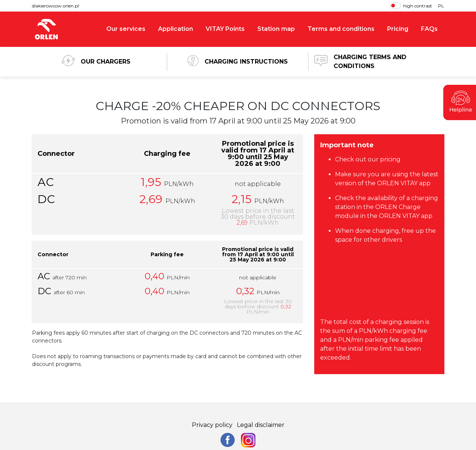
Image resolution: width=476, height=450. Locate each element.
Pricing (398, 29)
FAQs (429, 29)
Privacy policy (212, 425)
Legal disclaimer (261, 425)
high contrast (411, 6)
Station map (276, 29)
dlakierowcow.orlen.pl (55, 6)
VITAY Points (225, 29)
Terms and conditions (341, 29)
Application (176, 29)
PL (441, 6)
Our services (126, 29)
